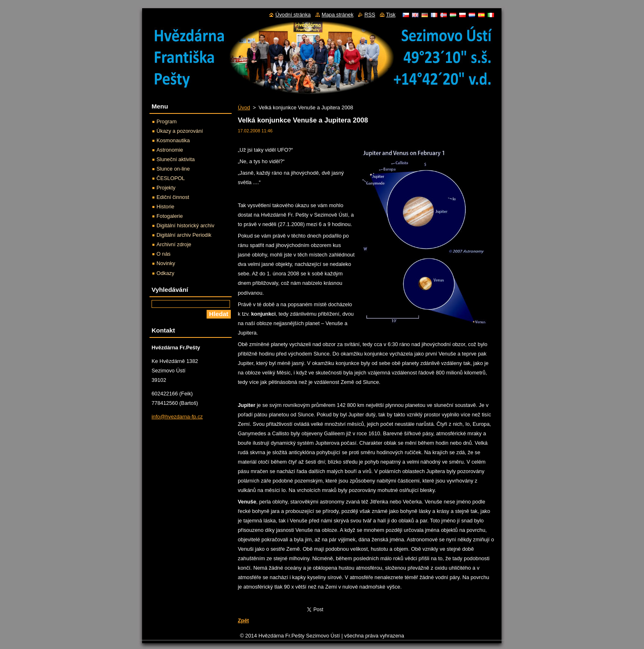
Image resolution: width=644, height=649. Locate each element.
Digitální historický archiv (185, 225)
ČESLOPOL (171, 178)
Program (167, 121)
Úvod (244, 107)
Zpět (243, 620)
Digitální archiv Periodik (184, 235)
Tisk (391, 15)
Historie (165, 207)
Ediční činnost (173, 197)
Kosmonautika (173, 140)
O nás (163, 254)
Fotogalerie (170, 216)
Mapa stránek (338, 15)
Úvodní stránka (293, 15)
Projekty (166, 188)
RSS (370, 15)
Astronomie (170, 150)
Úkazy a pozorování (180, 131)
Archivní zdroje (174, 244)
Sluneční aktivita (176, 159)
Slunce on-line (173, 169)
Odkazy (165, 273)
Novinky (166, 263)
